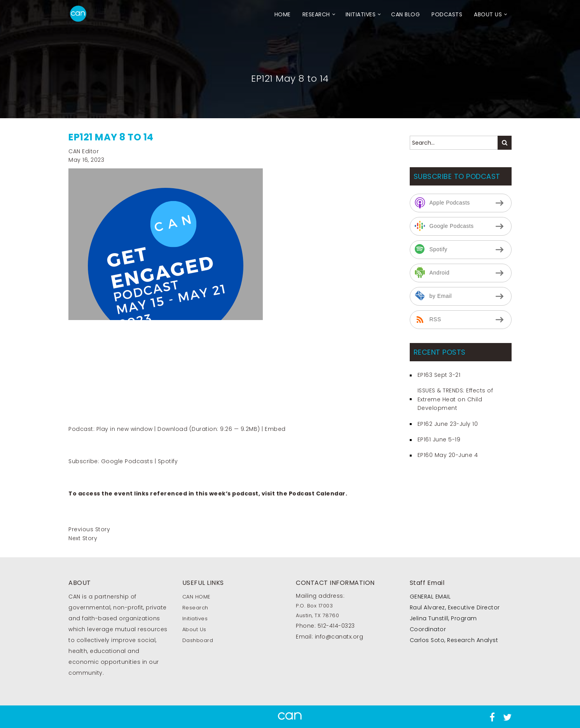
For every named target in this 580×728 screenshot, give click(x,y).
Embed (275, 429)
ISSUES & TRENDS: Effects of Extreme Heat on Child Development (455, 399)
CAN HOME (197, 597)
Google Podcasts (127, 461)
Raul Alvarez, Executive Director (455, 607)
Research (316, 14)
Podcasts (447, 14)
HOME (283, 14)
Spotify (168, 461)
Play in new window (125, 429)
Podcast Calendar (317, 493)
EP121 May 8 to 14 (111, 137)
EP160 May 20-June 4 (448, 455)
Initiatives (361, 14)
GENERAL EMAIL (430, 597)
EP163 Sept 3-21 (439, 375)
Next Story (83, 538)
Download (172, 429)
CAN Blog (405, 14)
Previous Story (89, 529)
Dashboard (198, 640)
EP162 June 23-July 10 (448, 424)
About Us (488, 14)
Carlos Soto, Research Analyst (454, 640)
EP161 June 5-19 (439, 439)
